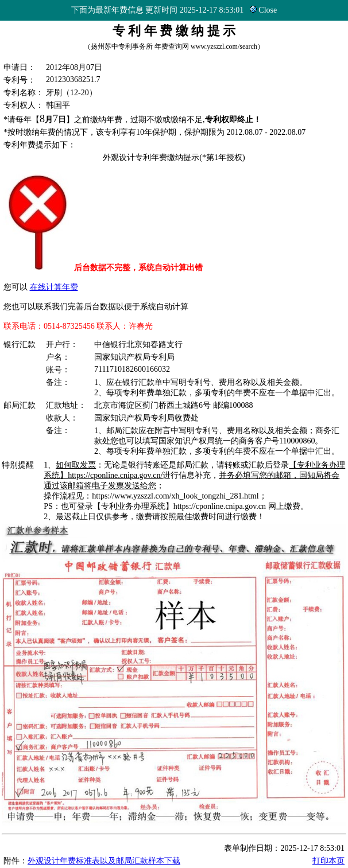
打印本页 (328, 861)
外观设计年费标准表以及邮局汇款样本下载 (104, 861)
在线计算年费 (54, 287)
